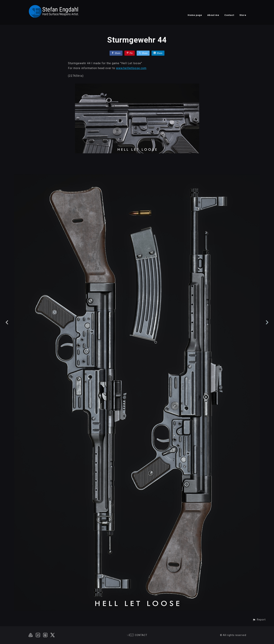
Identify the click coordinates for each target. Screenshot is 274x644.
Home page (195, 15)
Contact (229, 15)
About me (213, 15)
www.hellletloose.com (131, 68)
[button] (259, 620)
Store (243, 15)
